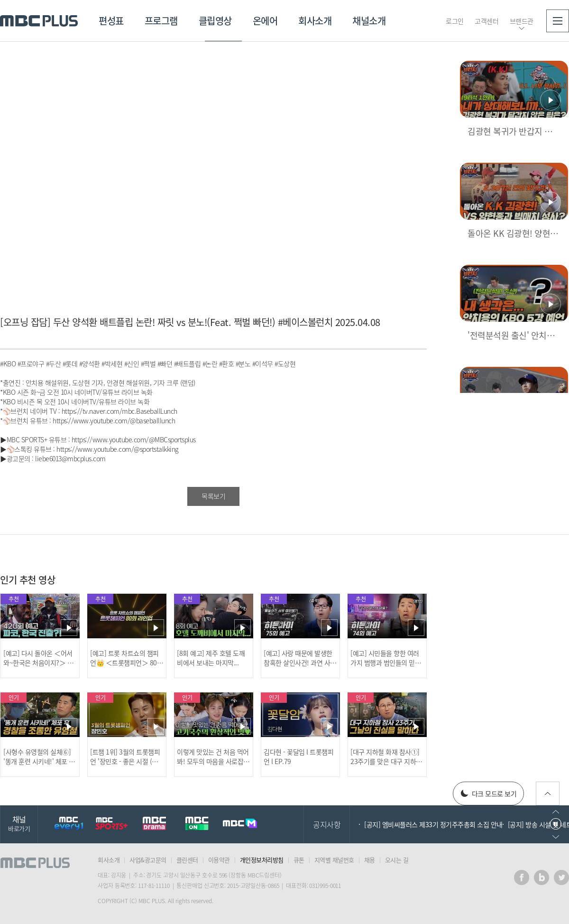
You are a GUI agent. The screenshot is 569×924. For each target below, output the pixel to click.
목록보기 (213, 496)
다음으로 (556, 837)
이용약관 (219, 860)
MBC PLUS (39, 21)
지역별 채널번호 (334, 860)
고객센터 (486, 21)
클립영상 (215, 21)
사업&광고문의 (148, 860)
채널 (19, 823)
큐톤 (299, 860)
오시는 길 (397, 860)
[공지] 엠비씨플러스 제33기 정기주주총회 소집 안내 (433, 824)
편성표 (111, 21)
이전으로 (556, 812)
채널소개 (369, 21)
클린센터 (187, 860)
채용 (370, 860)
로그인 (455, 21)
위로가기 (548, 793)
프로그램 (161, 21)
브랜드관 (522, 21)
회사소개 (315, 21)
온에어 (265, 21)
